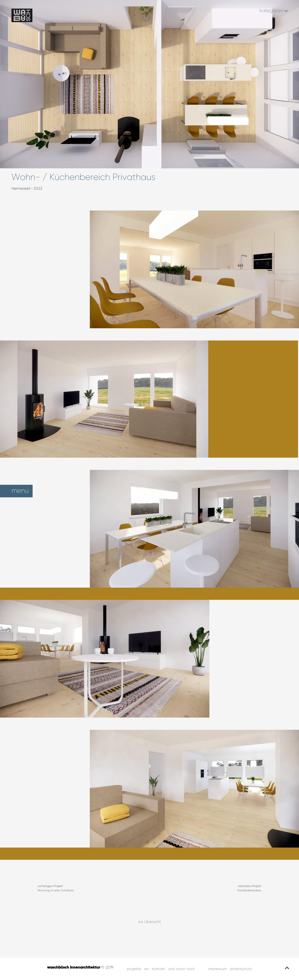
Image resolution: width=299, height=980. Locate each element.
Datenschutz (241, 969)
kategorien (274, 11)
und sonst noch (181, 969)
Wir (147, 969)
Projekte (134, 969)
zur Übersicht (149, 922)
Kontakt (158, 969)
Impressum (218, 969)
